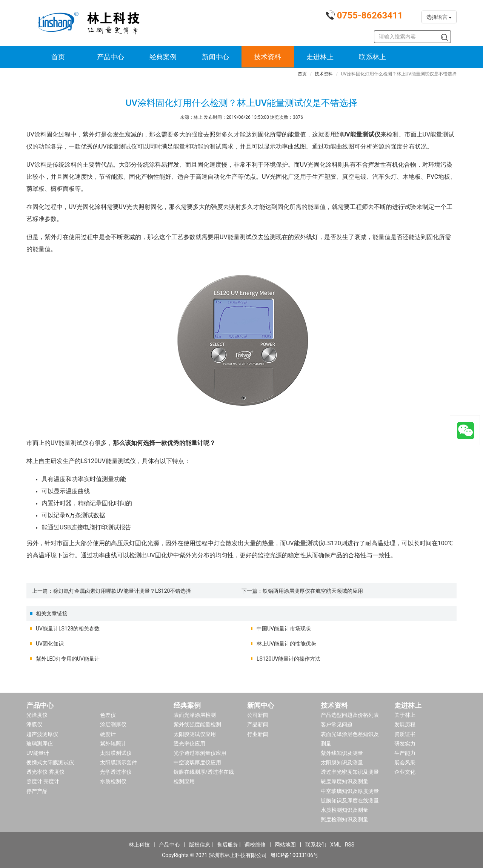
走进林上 (320, 57)
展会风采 (405, 762)
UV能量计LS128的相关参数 (68, 629)
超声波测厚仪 (42, 734)
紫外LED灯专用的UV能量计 (68, 659)
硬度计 (108, 734)
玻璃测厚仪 (40, 744)
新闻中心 (215, 57)
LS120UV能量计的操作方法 (288, 659)
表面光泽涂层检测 (195, 715)
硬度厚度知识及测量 (345, 781)
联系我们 (316, 845)
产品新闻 (258, 724)
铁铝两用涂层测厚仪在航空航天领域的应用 (313, 591)
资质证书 (405, 734)
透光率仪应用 (189, 744)
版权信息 (200, 845)
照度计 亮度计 (43, 781)
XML (336, 845)
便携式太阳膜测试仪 (50, 762)
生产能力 (405, 753)
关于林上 (405, 715)
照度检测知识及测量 (345, 819)
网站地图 (285, 845)
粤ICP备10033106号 (295, 855)
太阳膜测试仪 (116, 753)
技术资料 (268, 57)
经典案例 (163, 57)
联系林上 (372, 57)
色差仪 (108, 715)
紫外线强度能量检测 (197, 724)
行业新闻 (258, 734)
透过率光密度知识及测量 (350, 772)
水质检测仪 (113, 781)
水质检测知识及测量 (345, 810)
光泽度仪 (37, 715)
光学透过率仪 (116, 772)
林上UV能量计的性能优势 (286, 644)
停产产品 (37, 791)
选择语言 (439, 17)
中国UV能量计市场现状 (284, 629)
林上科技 (139, 845)
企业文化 (405, 772)
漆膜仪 (34, 724)
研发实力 (405, 744)
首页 (58, 57)
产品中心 (111, 57)
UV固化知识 (50, 644)
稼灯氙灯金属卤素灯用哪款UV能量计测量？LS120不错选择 (122, 591)
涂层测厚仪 (113, 724)
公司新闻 (258, 715)
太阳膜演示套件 (118, 762)
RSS (350, 845)
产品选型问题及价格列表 (350, 715)
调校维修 (255, 845)
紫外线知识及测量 (342, 753)
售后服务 (228, 845)
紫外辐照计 (113, 744)
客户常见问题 (337, 724)
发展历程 (405, 724)
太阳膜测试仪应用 (195, 734)
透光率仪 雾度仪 (45, 772)
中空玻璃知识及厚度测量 (350, 791)
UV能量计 (38, 753)
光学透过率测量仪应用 (200, 753)
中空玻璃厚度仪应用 (197, 762)
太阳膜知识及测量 (342, 762)
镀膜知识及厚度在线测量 (350, 801)
